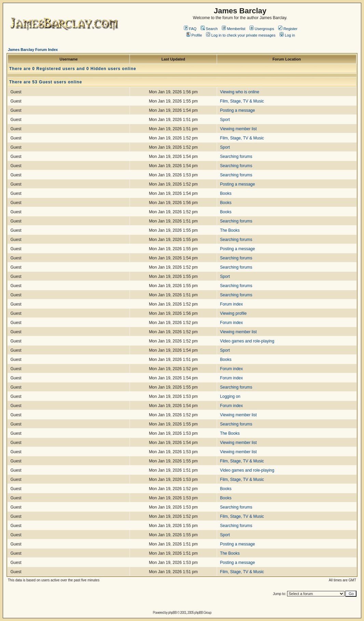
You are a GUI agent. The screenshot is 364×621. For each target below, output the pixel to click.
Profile (194, 35)
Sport (225, 120)
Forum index (232, 304)
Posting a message (238, 110)
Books (226, 193)
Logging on (230, 396)
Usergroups (262, 29)
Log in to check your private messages (241, 35)
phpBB (172, 613)
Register (288, 29)
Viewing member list (238, 129)
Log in (287, 35)
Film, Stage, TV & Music (242, 101)
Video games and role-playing (247, 341)
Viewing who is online (240, 92)
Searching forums (236, 157)
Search (209, 29)
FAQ (190, 29)
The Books (230, 230)
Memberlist (234, 29)
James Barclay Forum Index (33, 50)
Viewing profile (233, 313)
